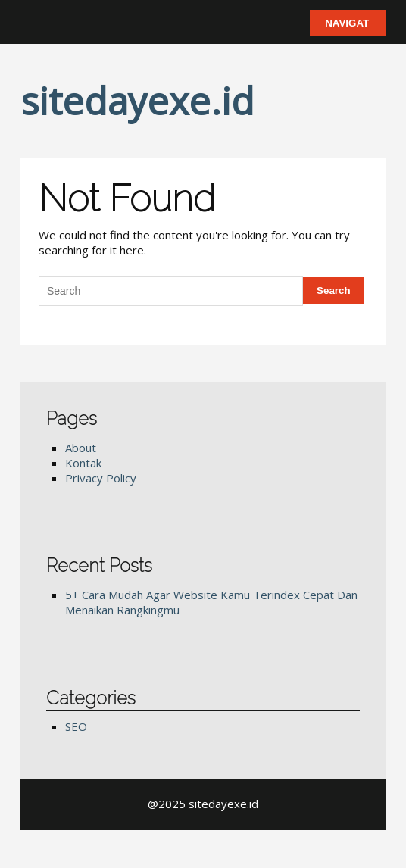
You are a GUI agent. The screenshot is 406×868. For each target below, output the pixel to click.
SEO (76, 726)
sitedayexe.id (137, 101)
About (81, 448)
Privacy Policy (101, 478)
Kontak (83, 463)
